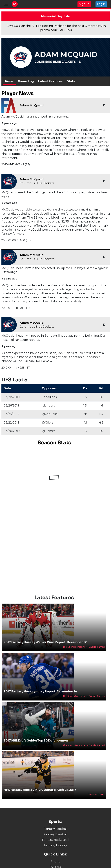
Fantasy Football (56, 829)
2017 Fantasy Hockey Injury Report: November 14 (40, 691)
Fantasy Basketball (56, 840)
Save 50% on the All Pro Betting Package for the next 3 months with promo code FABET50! (56, 28)
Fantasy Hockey (56, 845)
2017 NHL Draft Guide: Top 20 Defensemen (36, 741)
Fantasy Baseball (55, 834)
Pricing (55, 861)
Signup (84, 4)
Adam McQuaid (32, 105)
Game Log (26, 81)
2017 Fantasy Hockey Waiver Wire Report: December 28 (45, 642)
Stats (71, 81)
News (9, 81)
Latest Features (50, 81)
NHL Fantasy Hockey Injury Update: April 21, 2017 (40, 790)
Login (101, 4)
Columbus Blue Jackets (37, 183)
